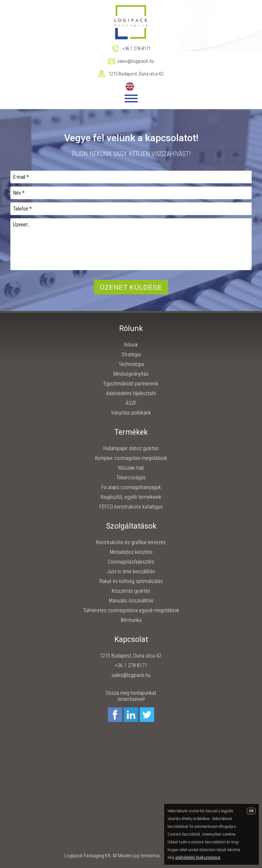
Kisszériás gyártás (131, 591)
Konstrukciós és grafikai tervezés (131, 542)
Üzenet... (131, 244)
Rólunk (131, 345)
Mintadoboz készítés (131, 552)
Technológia (131, 364)
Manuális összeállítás (131, 601)
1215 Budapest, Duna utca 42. (137, 74)
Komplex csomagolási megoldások (131, 458)
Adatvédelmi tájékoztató (131, 393)
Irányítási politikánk (131, 413)
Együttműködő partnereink (131, 384)
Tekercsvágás (131, 478)
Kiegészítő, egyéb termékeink (131, 497)
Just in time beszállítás (131, 571)
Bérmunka (131, 620)
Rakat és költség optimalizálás (131, 581)
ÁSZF (131, 403)
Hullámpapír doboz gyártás (131, 448)
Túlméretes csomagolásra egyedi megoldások (131, 610)
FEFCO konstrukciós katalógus (131, 507)
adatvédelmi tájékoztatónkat (198, 858)
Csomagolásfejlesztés (131, 562)
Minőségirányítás (131, 374)
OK (251, 811)
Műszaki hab (131, 468)
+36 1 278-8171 (137, 49)
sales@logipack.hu (136, 61)
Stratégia (131, 354)
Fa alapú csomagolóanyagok (131, 487)
